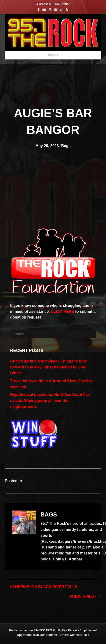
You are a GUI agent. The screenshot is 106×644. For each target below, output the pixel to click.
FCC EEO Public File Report (58, 630)
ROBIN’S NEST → (85, 596)
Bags (66, 146)
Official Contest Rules (74, 635)
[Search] (53, 334)
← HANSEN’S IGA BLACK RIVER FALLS (41, 587)
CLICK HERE (62, 311)
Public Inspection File (24, 630)
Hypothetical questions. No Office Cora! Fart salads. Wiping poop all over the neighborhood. (50, 401)
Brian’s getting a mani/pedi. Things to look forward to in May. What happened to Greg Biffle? (49, 367)
